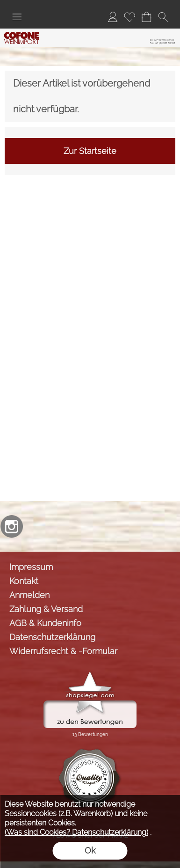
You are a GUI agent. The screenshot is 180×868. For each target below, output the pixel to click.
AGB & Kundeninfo (45, 623)
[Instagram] (12, 526)
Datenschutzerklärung (52, 637)
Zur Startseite (90, 151)
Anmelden (29, 595)
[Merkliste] (130, 17)
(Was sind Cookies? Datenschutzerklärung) (76, 832)
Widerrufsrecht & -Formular (63, 651)
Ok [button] (90, 850)
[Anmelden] (113, 17)
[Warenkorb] (146, 17)
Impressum (31, 567)
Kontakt (24, 581)
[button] (17, 17)
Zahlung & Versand (46, 609)
